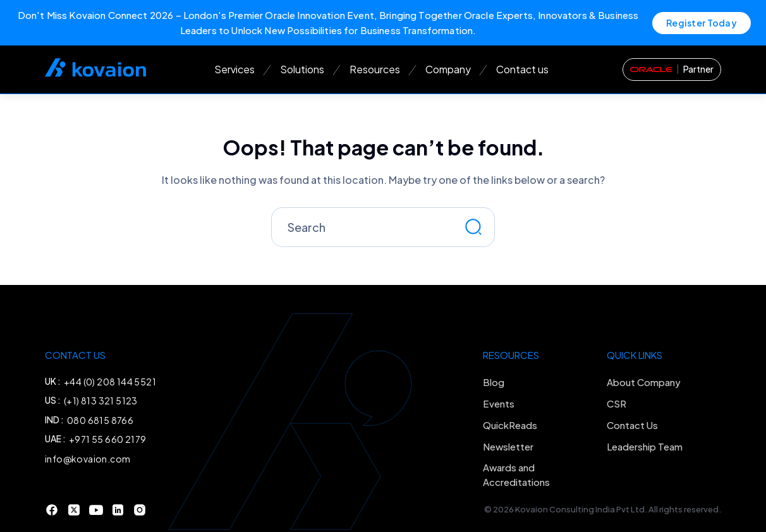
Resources (375, 69)
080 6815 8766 (100, 420)
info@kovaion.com (88, 459)
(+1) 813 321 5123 (101, 401)
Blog (494, 382)
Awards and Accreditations (516, 475)
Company (448, 69)
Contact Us (632, 425)
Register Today (702, 23)
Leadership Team (645, 446)
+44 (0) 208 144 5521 (110, 382)
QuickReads (510, 425)
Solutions (302, 69)
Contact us (522, 69)
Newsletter (508, 446)
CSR (617, 403)
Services (234, 69)
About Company (644, 382)
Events (499, 403)
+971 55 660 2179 (107, 439)
